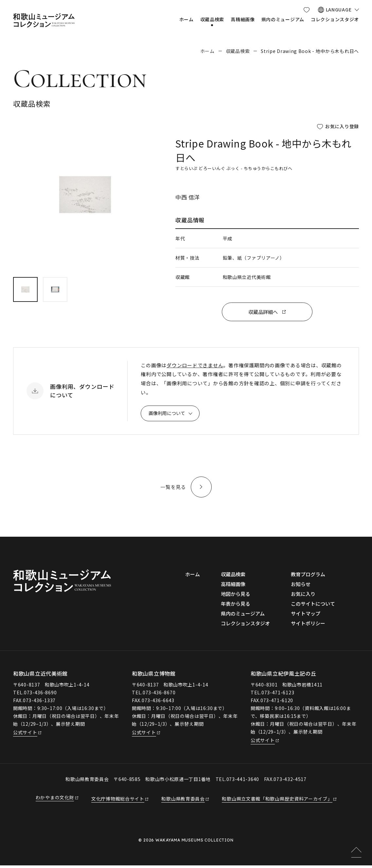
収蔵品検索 (238, 51)
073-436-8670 (159, 695)
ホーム (207, 51)
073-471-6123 (278, 695)
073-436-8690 (40, 695)
